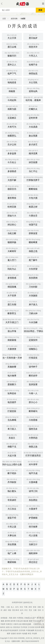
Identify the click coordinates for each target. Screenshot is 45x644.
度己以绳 (12, 45)
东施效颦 (12, 365)
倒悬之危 (33, 250)
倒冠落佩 (12, 285)
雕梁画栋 (12, 561)
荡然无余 (33, 427)
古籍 (8, 607)
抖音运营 (19, 621)
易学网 (7, 621)
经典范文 (9, 624)
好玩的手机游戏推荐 (10, 630)
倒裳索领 (12, 339)
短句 (22, 610)
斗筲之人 (33, 54)
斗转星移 (33, 418)
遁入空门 (12, 259)
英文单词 (16, 610)
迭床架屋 (33, 383)
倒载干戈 (12, 445)
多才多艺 (33, 143)
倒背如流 (33, 72)
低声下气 (12, 72)
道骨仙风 (33, 90)
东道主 (12, 436)
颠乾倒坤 (33, 552)
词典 (39, 607)
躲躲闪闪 (12, 54)
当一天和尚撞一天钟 (12, 356)
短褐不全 (33, 63)
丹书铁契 (12, 481)
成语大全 (9, 627)
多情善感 (12, 276)
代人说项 (33, 534)
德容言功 (12, 187)
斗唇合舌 (33, 214)
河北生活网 (37, 621)
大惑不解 (12, 179)
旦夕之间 (12, 143)
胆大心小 (33, 401)
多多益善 (12, 152)
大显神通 (33, 481)
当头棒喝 (12, 418)
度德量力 (12, 383)
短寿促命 (12, 392)
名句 (17, 607)
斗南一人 (33, 392)
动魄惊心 (33, 347)
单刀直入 (12, 427)
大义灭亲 (12, 36)
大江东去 (12, 507)
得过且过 (33, 561)
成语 (5, 610)
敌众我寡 (33, 134)
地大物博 (12, 374)
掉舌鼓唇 (33, 161)
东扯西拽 (12, 543)
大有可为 (12, 125)
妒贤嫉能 (33, 516)
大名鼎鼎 (33, 125)
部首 (35, 607)
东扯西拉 (33, 498)
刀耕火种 (33, 312)
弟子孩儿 (33, 303)
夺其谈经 (12, 498)
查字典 (39, 618)
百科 (39, 610)
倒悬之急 (33, 445)
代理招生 (20, 618)
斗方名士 (12, 161)
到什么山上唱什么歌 (12, 463)
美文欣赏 (38, 630)
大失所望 (33, 267)
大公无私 (33, 81)
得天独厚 (33, 525)
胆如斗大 (12, 214)
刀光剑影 (33, 285)
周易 (11, 618)
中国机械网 (30, 630)
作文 (26, 610)
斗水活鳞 (33, 321)
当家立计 (33, 543)
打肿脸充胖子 (33, 179)
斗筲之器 (12, 525)
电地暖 (25, 634)
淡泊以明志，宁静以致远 (33, 330)
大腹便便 (12, 347)
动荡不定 (33, 223)
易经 (15, 618)
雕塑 (31, 621)
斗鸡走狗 (12, 99)
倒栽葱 (12, 90)
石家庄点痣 (18, 624)
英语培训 (17, 627)
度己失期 (12, 303)
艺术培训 (24, 627)
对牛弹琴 (33, 463)
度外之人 (12, 63)
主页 (4, 19)
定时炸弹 (33, 116)
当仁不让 (33, 170)
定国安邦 (33, 339)
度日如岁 (33, 36)
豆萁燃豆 (12, 116)
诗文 (21, 607)
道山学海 (12, 330)
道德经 (13, 634)
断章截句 (33, 410)
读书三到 (33, 490)
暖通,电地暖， (28, 624)
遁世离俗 (12, 196)
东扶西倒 (33, 276)
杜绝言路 (12, 205)
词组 (9, 610)
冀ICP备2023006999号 (30, 641)
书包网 (34, 634)
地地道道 (12, 81)
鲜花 (30, 634)
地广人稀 (12, 552)
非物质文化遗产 (30, 618)
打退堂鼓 (12, 410)
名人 (12, 607)
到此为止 (12, 267)
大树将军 (12, 250)
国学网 (13, 621)
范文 (30, 610)
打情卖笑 (33, 356)
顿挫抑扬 (12, 241)
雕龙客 (26, 621)
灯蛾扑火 (33, 108)
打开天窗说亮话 (33, 454)
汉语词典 (22, 630)
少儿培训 (31, 627)
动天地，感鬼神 (33, 99)
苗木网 (38, 627)
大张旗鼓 (33, 294)
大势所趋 (33, 436)
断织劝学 (33, 374)
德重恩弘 (12, 134)
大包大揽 (33, 196)
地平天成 (33, 472)
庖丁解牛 (33, 259)
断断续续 (33, 187)
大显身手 (33, 507)
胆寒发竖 (33, 232)
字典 (26, 607)
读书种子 (33, 365)
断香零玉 (12, 312)
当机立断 (12, 232)
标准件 (19, 634)
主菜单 (43, 4)
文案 (35, 610)
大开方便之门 (12, 321)
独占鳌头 (12, 490)
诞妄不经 (12, 516)
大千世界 (12, 294)
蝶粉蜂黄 (33, 241)
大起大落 (12, 454)
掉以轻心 (12, 223)
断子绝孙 (12, 472)
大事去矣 (12, 534)
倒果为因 (12, 108)
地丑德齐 (12, 401)
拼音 (30, 607)
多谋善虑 (12, 170)
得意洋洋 (33, 45)
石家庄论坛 (38, 624)
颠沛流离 (33, 152)
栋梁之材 (33, 205)
